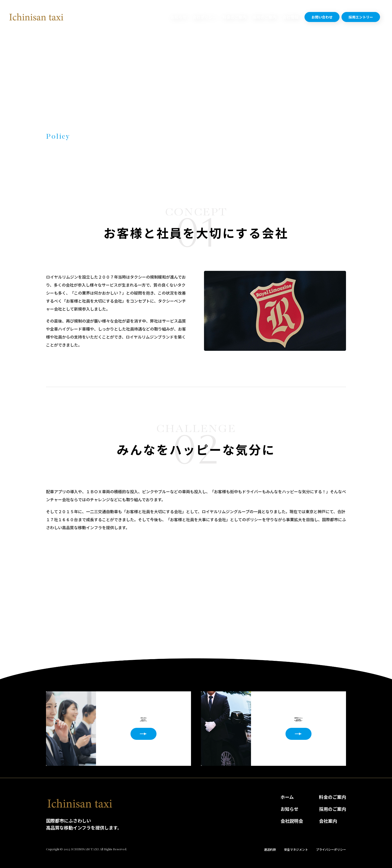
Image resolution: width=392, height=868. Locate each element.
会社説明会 (292, 821)
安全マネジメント (296, 849)
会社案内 (328, 821)
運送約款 (270, 849)
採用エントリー (361, 17)
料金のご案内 (234, 17)
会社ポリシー (204, 17)
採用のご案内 (264, 17)
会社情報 (290, 17)
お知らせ (178, 17)
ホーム (287, 797)
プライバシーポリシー (331, 849)
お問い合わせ (322, 17)
